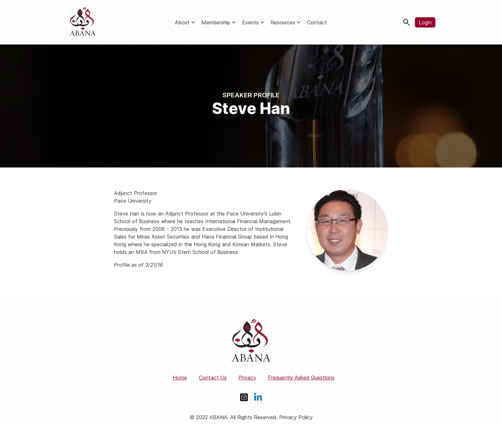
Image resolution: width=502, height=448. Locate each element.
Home (180, 378)
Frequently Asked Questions (301, 378)
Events (250, 22)
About (182, 22)
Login (425, 22)
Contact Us (213, 378)
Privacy (247, 378)
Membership (216, 22)
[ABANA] (83, 22)
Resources (283, 22)
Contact (317, 22)
